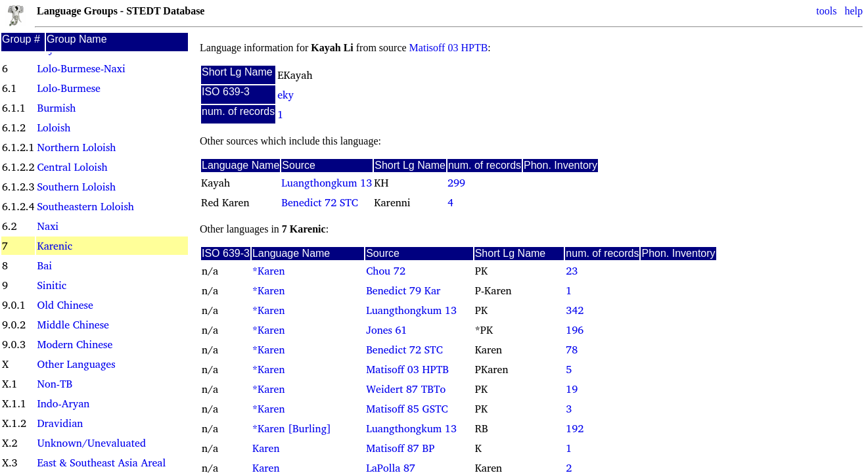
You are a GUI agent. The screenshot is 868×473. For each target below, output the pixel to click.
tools (826, 11)
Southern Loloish (76, 187)
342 (575, 310)
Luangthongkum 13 (327, 183)
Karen (266, 448)
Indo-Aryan (63, 403)
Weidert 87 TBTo (406, 389)
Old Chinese (65, 305)
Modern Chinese (75, 344)
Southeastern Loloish (85, 206)
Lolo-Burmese (68, 88)
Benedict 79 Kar (403, 290)
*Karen (269, 271)
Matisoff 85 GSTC (407, 409)
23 (572, 271)
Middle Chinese (73, 325)
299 (456, 183)
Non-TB (55, 384)
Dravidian (60, 423)
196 (575, 330)
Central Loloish (72, 167)
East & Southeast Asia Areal (101, 462)
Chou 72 (386, 271)
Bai (44, 265)
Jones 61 (386, 330)
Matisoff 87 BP (400, 448)
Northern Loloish (76, 147)
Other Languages (76, 364)
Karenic (55, 246)
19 (572, 389)
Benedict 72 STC (320, 202)
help (854, 11)
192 (575, 428)
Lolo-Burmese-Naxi (81, 68)
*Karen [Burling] (292, 428)
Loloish (54, 127)
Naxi (48, 226)
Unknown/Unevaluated (91, 443)
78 (572, 349)
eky (286, 95)
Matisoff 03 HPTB (449, 48)
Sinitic (52, 285)
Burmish (56, 108)
